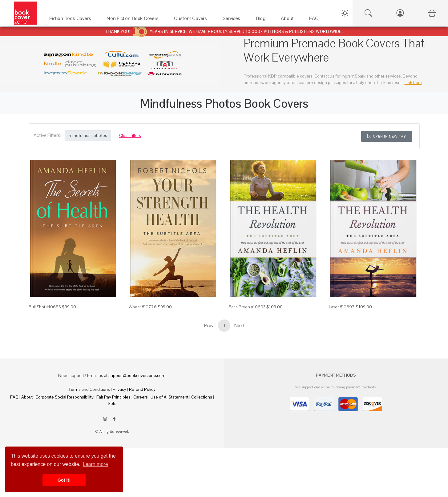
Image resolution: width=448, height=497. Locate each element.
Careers (141, 397)
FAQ (14, 397)
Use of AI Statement (170, 397)
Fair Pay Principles (113, 397)
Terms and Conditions (89, 389)
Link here (413, 82)
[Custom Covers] (192, 20)
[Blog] (262, 20)
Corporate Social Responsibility (65, 397)
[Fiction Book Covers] (72, 20)
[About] (289, 20)
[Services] (233, 20)
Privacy (119, 389)
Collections (202, 397)
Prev (209, 325)
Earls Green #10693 (247, 307)
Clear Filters (130, 135)
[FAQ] (315, 20)
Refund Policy (142, 389)
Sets (112, 403)
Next (240, 325)
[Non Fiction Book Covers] (134, 20)
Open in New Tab (387, 136)
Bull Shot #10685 (45, 307)
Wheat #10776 (143, 307)
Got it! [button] (64, 480)
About (27, 397)
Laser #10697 (342, 307)
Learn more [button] (95, 464)
